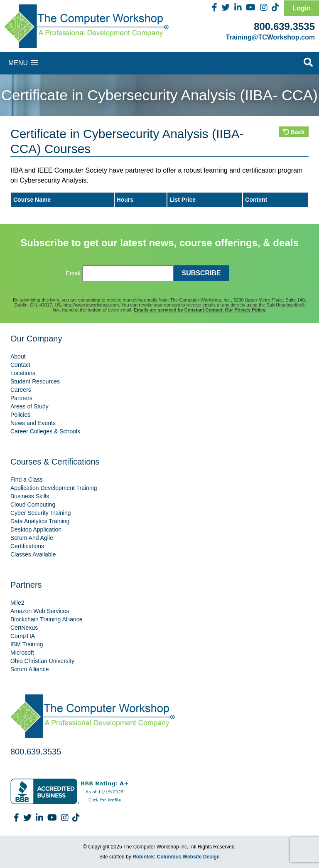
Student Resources (35, 381)
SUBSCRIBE (201, 273)
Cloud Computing (33, 504)
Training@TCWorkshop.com (270, 37)
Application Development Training (54, 488)
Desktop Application (36, 529)
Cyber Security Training (41, 513)
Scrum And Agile (32, 538)
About (18, 356)
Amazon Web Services (40, 611)
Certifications (27, 546)
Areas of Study (29, 406)
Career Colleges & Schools (45, 431)
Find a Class (27, 480)
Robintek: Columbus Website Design (176, 857)
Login (302, 8)
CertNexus (24, 628)
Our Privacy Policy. (246, 310)
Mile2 (17, 603)
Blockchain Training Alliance (47, 619)
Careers (21, 390)
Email (73, 273)
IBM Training (27, 644)
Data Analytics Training (40, 521)
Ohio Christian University (42, 661)
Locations (23, 373)
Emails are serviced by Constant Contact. (179, 310)
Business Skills (30, 496)
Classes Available (33, 554)
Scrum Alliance (30, 669)
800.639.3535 (284, 26)
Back (294, 132)
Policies (20, 415)
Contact (20, 365)
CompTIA (23, 636)
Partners (21, 398)
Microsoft (22, 653)
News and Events (33, 423)
